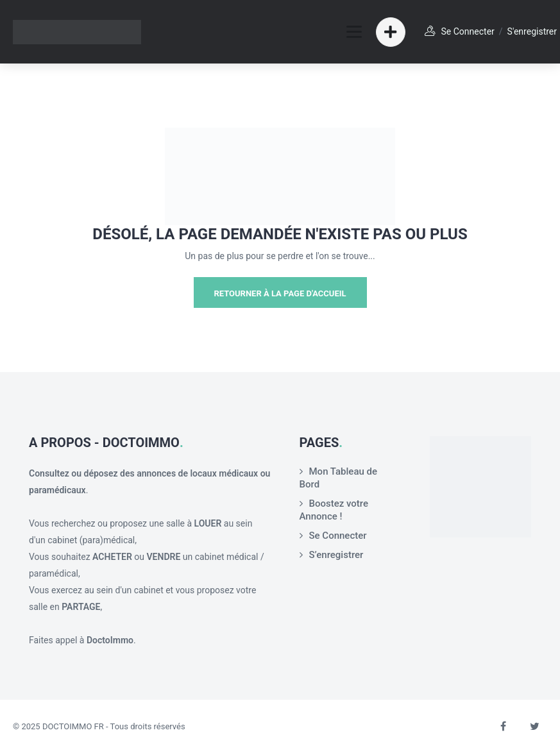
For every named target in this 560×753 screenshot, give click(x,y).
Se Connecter (338, 536)
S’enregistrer (336, 555)
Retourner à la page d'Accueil (280, 293)
